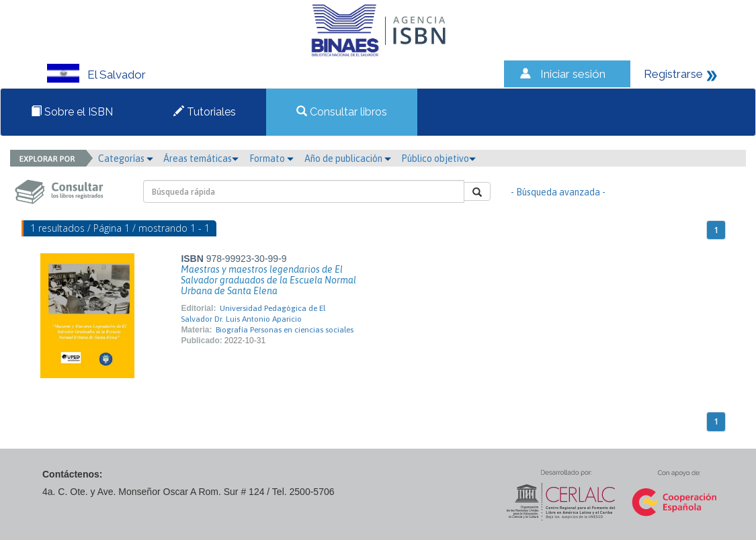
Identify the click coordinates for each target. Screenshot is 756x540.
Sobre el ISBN (72, 112)
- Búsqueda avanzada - (558, 192)
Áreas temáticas (201, 159)
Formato (271, 159)
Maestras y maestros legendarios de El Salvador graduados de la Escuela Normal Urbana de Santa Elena (268, 280)
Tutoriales (205, 112)
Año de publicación (348, 159)
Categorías (126, 159)
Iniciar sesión (573, 74)
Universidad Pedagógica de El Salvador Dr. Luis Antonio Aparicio (253, 314)
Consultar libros (342, 112)
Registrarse (673, 74)
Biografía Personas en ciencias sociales (285, 330)
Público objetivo (438, 159)
